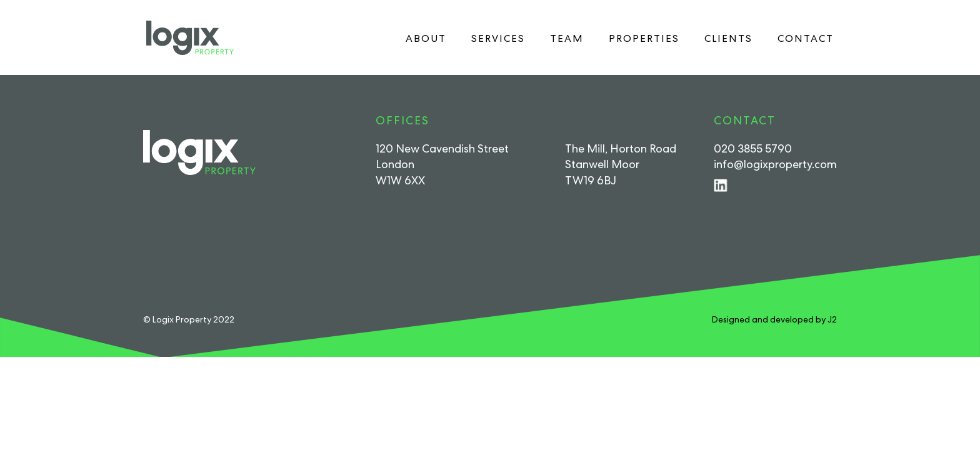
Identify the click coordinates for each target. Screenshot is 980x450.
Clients (728, 38)
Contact (806, 38)
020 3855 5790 (753, 148)
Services (498, 38)
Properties (644, 38)
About (426, 38)
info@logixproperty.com (775, 164)
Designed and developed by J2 (774, 319)
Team (567, 38)
